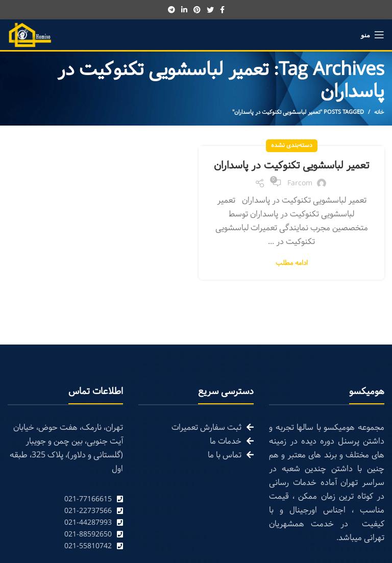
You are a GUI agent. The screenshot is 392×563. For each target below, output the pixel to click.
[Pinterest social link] (197, 10)
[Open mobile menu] (373, 35)
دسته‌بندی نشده (292, 145)
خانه (379, 112)
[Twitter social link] (210, 10)
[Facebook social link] (222, 10)
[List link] (65, 499)
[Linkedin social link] (184, 10)
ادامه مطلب (292, 264)
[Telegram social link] (171, 10)
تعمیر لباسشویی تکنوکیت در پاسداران (291, 166)
